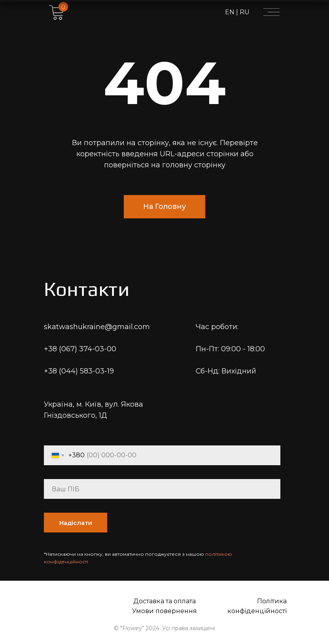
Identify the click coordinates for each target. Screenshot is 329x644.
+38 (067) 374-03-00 (80, 349)
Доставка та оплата (164, 601)
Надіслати (76, 523)
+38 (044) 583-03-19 (79, 371)
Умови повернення (164, 611)
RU (244, 12)
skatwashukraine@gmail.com (97, 327)
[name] (162, 489)
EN (231, 12)
